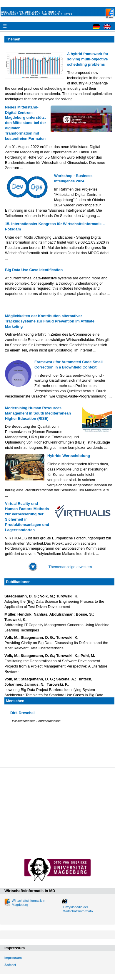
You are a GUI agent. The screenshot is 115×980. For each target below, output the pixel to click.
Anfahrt (10, 965)
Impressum (13, 958)
